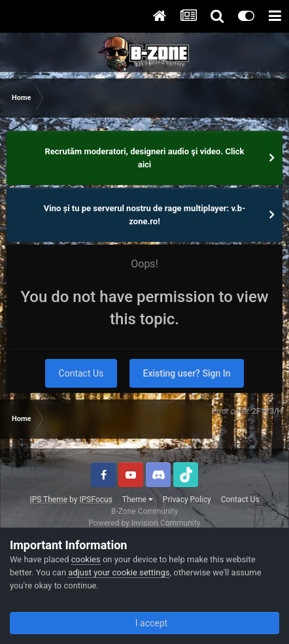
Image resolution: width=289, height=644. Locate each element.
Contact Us (81, 373)
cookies (86, 559)
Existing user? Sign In (187, 373)
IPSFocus (95, 500)
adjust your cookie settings (119, 572)
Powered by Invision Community (145, 523)
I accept (144, 623)
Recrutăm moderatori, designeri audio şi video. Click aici (145, 158)
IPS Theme (48, 500)
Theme (138, 500)
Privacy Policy (187, 500)
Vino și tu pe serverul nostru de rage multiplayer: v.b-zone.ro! (145, 215)
